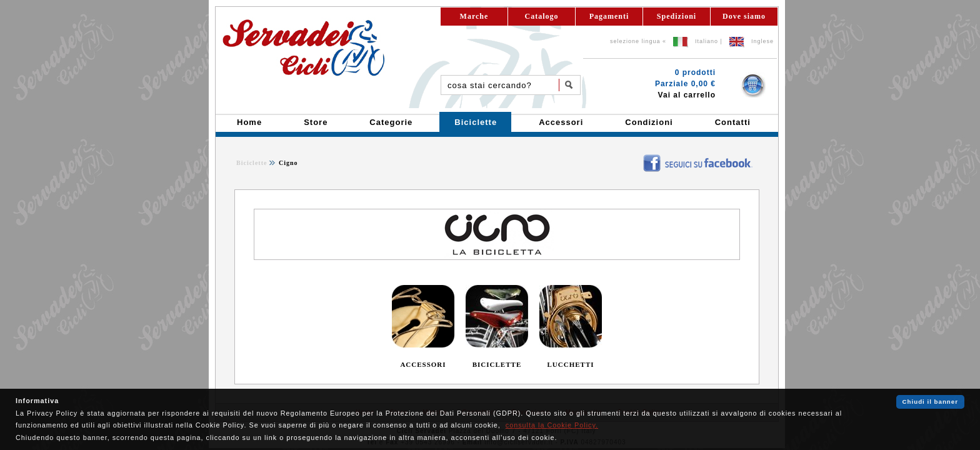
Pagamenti (609, 16)
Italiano (707, 41)
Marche (474, 16)
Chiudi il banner (930, 402)
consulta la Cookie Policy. (552, 425)
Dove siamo (744, 16)
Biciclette (252, 163)
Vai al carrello (687, 95)
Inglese (762, 41)
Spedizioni (677, 16)
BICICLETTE (497, 364)
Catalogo (542, 16)
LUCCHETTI (570, 364)
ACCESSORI (423, 364)
